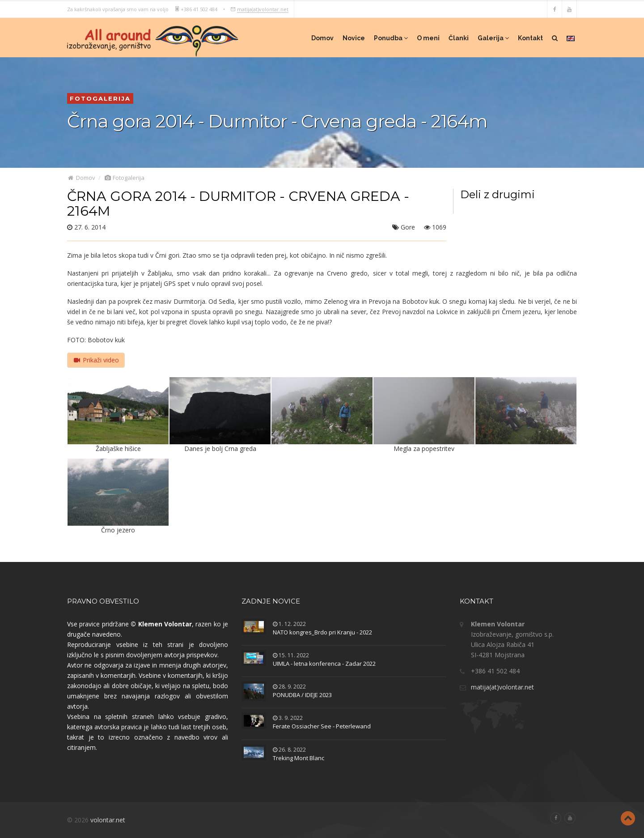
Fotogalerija (125, 178)
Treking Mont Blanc (299, 758)
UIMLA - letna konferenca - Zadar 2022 (324, 664)
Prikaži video (96, 360)
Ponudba (391, 38)
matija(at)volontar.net (263, 9)
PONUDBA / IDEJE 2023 (302, 695)
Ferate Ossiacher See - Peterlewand (322, 726)
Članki (459, 38)
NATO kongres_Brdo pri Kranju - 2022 (322, 632)
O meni (428, 38)
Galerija (493, 38)
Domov (322, 38)
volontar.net (108, 820)
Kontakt (530, 38)
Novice (354, 38)
